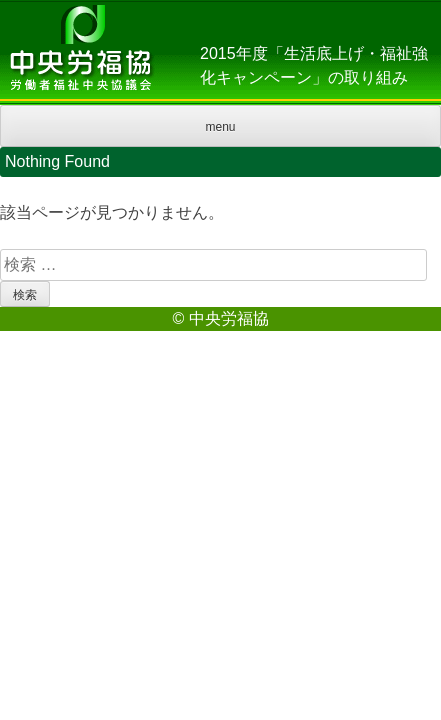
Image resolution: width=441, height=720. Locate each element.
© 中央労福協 (220, 318)
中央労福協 (80, 52)
